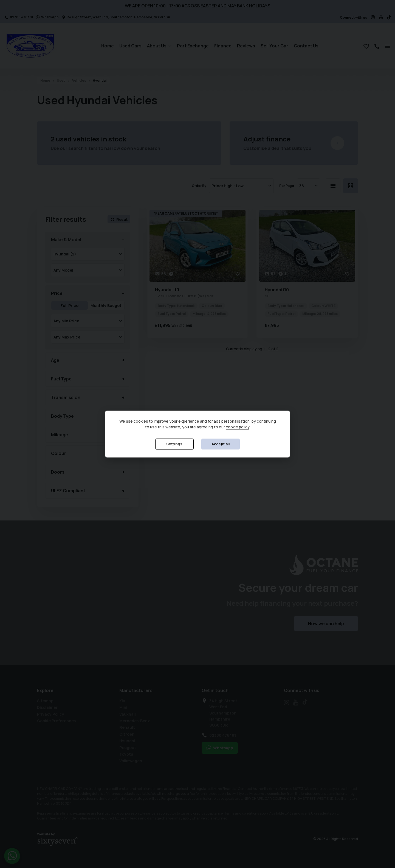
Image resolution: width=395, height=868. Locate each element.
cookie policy (238, 427)
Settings (174, 444)
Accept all (221, 444)
